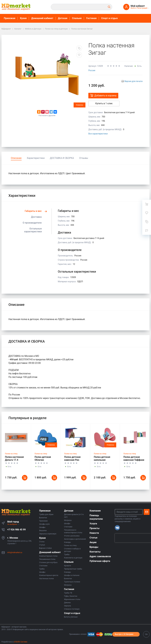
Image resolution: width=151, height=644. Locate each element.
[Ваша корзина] (147, 204)
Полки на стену (11, 454)
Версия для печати (133, 81)
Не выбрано (13, 524)
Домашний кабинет (42, 18)
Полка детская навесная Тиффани (134, 458)
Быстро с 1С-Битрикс (124, 634)
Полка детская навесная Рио (72, 458)
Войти (133, 8)
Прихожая (10, 18)
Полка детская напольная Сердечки (102, 460)
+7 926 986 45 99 (17, 530)
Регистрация (142, 8)
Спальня (77, 18)
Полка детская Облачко (43, 458)
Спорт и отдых (109, 18)
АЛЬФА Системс (21, 642)
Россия (92, 70)
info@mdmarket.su (15, 553)
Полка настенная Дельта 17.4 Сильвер (14, 460)
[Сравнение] (147, 222)
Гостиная (91, 18)
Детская (63, 18)
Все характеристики (98, 134)
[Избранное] (147, 213)
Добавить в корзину (103, 95)
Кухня (23, 18)
